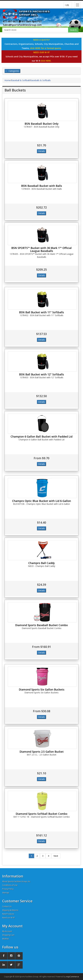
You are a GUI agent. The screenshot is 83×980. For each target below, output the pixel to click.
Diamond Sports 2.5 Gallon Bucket (42, 752)
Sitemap (6, 893)
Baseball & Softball (20, 80)
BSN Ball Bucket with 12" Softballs (41, 374)
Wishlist (5, 939)
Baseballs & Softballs (40, 80)
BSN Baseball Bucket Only (42, 124)
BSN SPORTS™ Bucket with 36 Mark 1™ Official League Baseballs (41, 249)
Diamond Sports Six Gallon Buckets (42, 689)
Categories (12, 71)
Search (73, 30)
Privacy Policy (8, 889)
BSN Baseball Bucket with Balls (42, 186)
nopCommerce (73, 977)
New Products (8, 914)
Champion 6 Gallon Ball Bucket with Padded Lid (41, 436)
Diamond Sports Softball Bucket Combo (41, 814)
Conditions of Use (10, 885)
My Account (7, 931)
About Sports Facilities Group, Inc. (16, 881)
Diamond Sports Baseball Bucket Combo (41, 625)
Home (7, 80)
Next (56, 856)
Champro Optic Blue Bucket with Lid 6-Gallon (41, 501)
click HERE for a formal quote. (46, 48)
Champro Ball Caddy (42, 563)
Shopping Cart (8, 935)
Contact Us (7, 906)
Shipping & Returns (10, 910)
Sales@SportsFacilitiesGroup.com (22, 25)
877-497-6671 (12, 21)
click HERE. (46, 61)
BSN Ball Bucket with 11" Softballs (41, 312)
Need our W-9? (8, 918)
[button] (68, 5)
